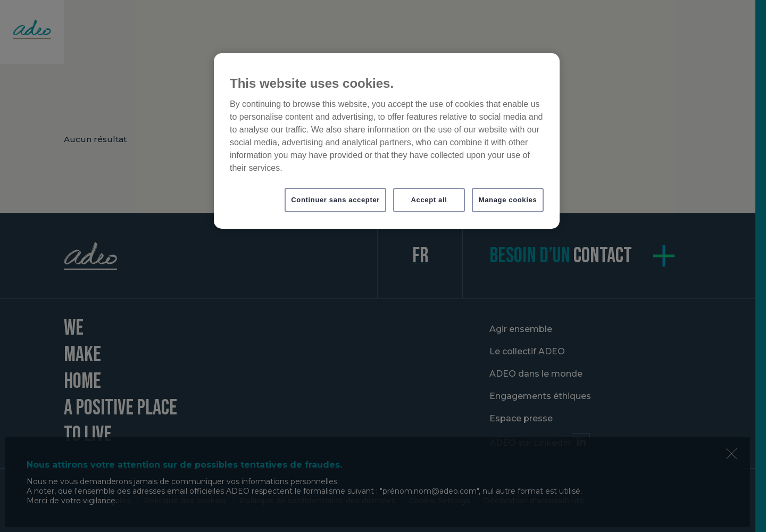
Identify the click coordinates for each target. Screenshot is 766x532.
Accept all (429, 200)
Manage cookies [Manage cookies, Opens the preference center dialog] (508, 200)
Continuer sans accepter (335, 200)
